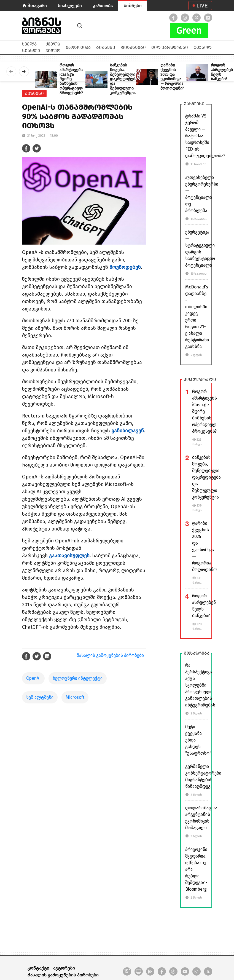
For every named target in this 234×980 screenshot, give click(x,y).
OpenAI (33, 678)
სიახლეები (70, 5)
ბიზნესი (133, 5)
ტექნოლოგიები (212, 47)
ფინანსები (133, 47)
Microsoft (75, 697)
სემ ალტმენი (40, 697)
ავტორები (64, 968)
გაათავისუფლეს (69, 556)
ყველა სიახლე (31, 47)
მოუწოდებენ (125, 267)
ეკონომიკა (78, 47)
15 (127, 971)
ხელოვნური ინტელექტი (78, 678)
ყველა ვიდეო (53, 47)
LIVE (202, 6)
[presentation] (11, 71)
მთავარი (37, 5)
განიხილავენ (128, 431)
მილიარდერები (170, 47)
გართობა (103, 5)
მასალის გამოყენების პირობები (110, 655)
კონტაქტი (38, 968)
